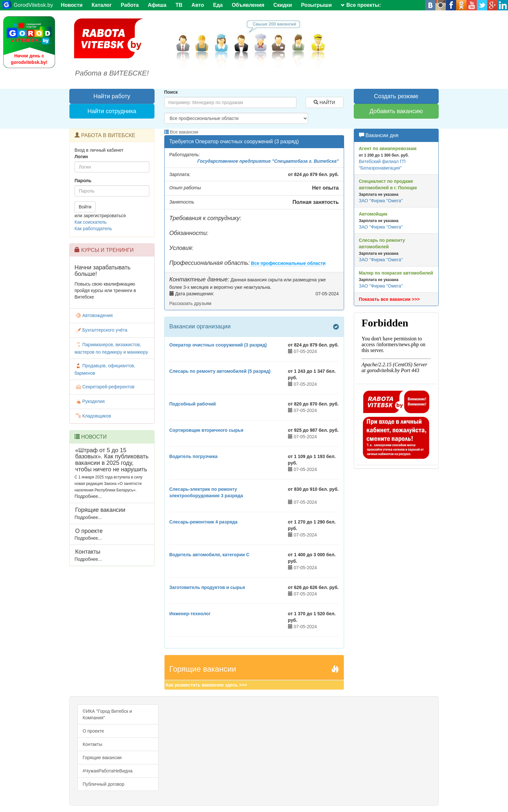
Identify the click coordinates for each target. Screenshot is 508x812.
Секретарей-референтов (104, 387)
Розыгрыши (316, 5)
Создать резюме (396, 96)
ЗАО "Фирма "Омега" (381, 201)
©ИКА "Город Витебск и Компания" (107, 714)
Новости (72, 5)
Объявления (248, 5)
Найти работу (112, 96)
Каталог (102, 5)
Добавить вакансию (396, 111)
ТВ (179, 5)
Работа (130, 5)
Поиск (171, 92)
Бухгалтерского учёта (101, 330)
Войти (85, 207)
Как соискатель (91, 222)
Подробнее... (88, 496)
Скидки (283, 5)
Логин (81, 157)
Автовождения (94, 315)
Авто (198, 5)
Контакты (92, 744)
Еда (218, 5)
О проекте (93, 731)
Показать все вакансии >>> (389, 299)
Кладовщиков (93, 416)
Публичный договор (104, 784)
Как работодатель (93, 229)
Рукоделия (90, 401)
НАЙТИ (324, 102)
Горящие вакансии (102, 758)
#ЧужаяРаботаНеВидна (108, 771)
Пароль (83, 181)
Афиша (157, 5)
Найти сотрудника (112, 111)
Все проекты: (361, 5)
